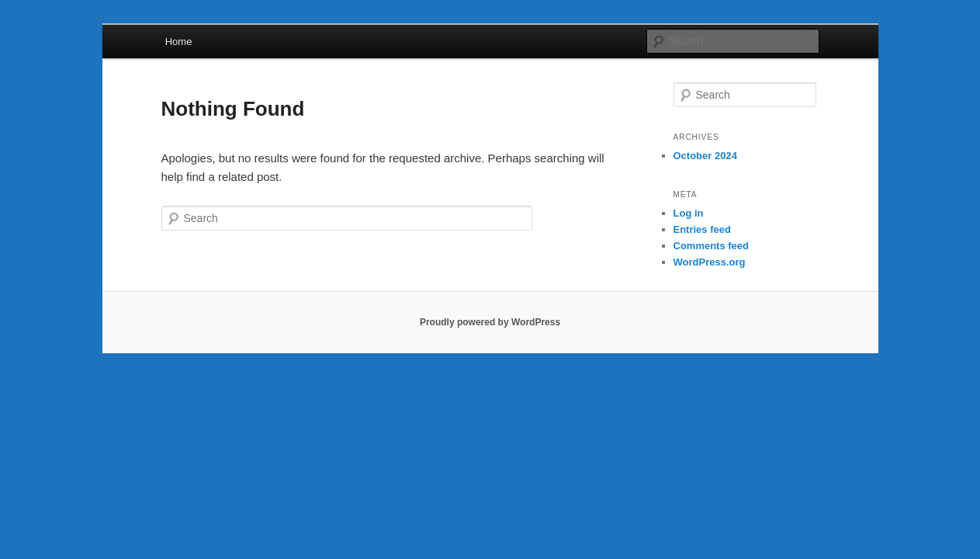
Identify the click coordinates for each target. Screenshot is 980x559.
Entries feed (702, 229)
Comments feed (712, 246)
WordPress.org (710, 262)
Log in (689, 213)
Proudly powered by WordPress (490, 322)
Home (179, 42)
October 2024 (705, 156)
